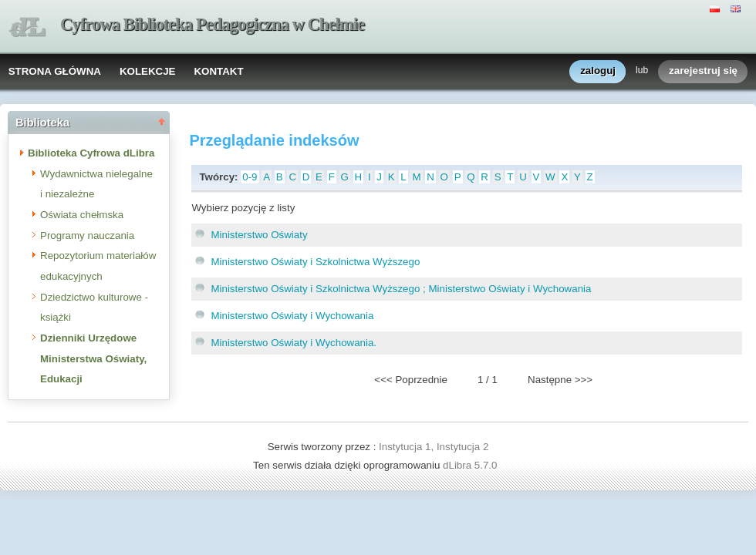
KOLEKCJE (148, 71)
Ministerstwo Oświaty (259, 235)
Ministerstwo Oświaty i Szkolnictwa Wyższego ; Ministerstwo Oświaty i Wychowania (401, 289)
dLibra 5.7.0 (471, 465)
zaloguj (598, 71)
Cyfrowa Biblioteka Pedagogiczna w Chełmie (212, 24)
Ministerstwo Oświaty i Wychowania (292, 316)
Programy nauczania (87, 235)
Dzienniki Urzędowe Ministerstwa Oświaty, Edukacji (93, 358)
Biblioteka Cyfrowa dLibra (91, 153)
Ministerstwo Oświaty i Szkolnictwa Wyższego (315, 262)
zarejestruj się (703, 71)
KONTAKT (218, 71)
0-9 (250, 177)
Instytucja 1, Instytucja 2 (434, 447)
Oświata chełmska (82, 215)
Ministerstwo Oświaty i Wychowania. (294, 343)
